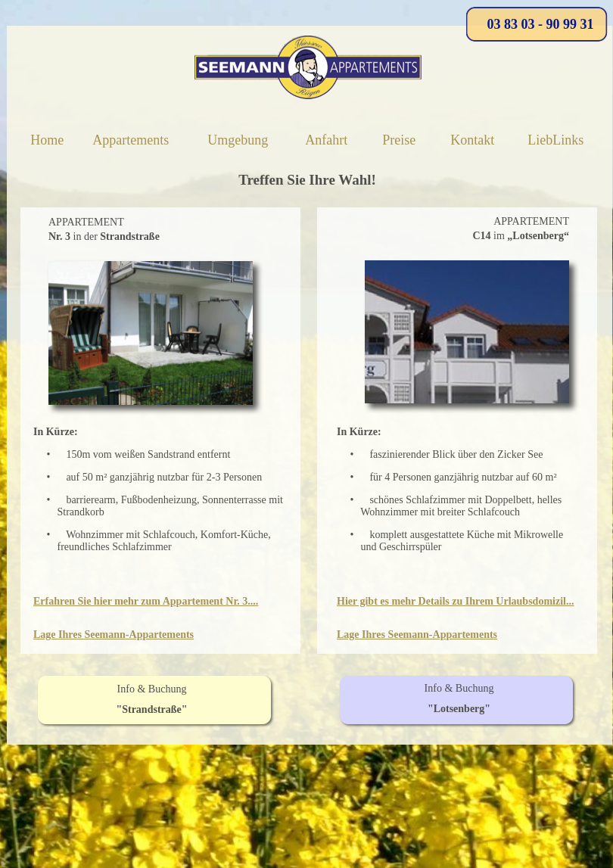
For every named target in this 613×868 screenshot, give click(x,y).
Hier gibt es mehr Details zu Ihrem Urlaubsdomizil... (455, 601)
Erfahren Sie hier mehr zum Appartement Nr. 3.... (146, 601)
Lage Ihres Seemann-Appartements (114, 635)
